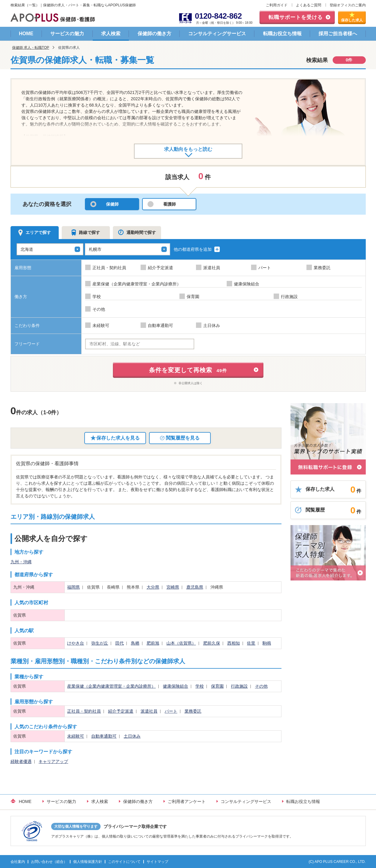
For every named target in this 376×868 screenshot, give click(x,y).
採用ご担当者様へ (338, 34)
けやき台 (76, 643)
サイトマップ (157, 862)
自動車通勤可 (104, 736)
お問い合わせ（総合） (49, 862)
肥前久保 (212, 643)
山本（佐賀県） (181, 643)
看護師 (169, 204)
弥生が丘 (100, 643)
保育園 (217, 686)
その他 (261, 686)
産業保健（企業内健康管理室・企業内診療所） (111, 686)
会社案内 (18, 862)
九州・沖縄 (21, 562)
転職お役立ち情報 (282, 34)
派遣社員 (149, 711)
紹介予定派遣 (121, 711)
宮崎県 (173, 587)
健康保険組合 (176, 686)
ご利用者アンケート (187, 801)
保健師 (112, 204)
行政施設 (239, 686)
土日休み (132, 736)
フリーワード (27, 344)
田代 (120, 643)
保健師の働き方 (154, 34)
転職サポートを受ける (296, 17)
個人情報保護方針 (88, 862)
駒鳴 (267, 643)
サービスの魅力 (67, 34)
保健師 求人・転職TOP (31, 48)
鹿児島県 (195, 587)
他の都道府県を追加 (197, 249)
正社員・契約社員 (84, 711)
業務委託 (193, 711)
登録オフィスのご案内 (348, 5)
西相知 (234, 643)
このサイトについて (124, 862)
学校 (200, 686)
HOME (26, 34)
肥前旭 (153, 643)
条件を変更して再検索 (188, 370)
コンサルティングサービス (217, 34)
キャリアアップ (53, 761)
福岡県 (73, 587)
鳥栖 (135, 643)
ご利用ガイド (277, 5)
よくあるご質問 (309, 5)
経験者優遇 (21, 761)
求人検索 (111, 34)
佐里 (251, 643)
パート (171, 711)
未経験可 (76, 736)
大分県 (153, 587)
